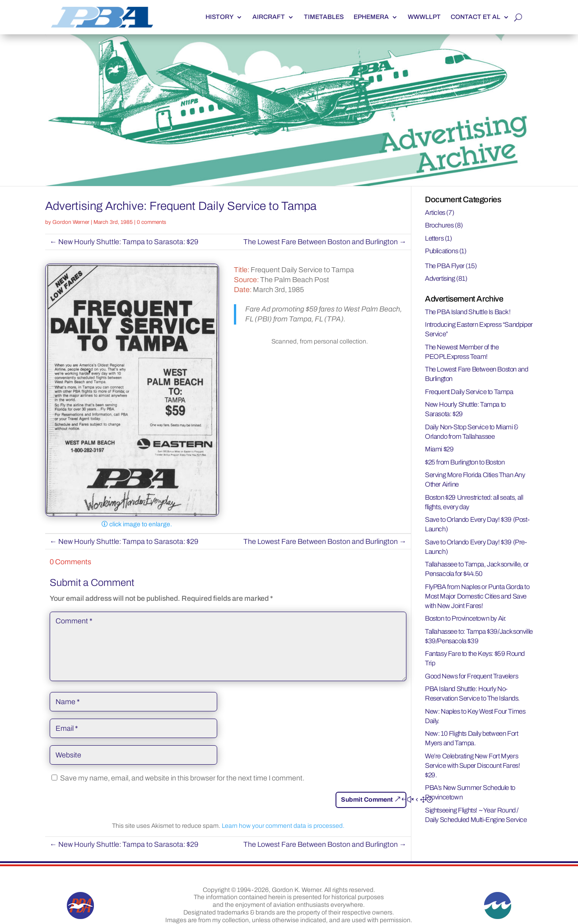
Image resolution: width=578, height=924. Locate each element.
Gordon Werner (71, 222)
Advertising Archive (94, 206)
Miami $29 (439, 449)
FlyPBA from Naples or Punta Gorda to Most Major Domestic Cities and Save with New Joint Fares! (477, 596)
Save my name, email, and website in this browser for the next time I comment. (182, 778)
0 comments (151, 222)
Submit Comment (367, 800)
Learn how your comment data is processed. (283, 826)
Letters (434, 238)
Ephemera (371, 17)
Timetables (324, 17)
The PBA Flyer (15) (451, 266)
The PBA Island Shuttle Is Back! (468, 312)
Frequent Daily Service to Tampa (469, 392)
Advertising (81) (446, 279)
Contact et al (475, 17)
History (219, 17)
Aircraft (269, 17)
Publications (441, 251)
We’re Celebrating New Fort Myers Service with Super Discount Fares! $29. (472, 766)
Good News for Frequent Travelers (471, 676)
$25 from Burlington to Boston (465, 462)
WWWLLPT (424, 17)
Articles (435, 213)
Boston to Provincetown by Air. (466, 618)
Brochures (439, 225)
